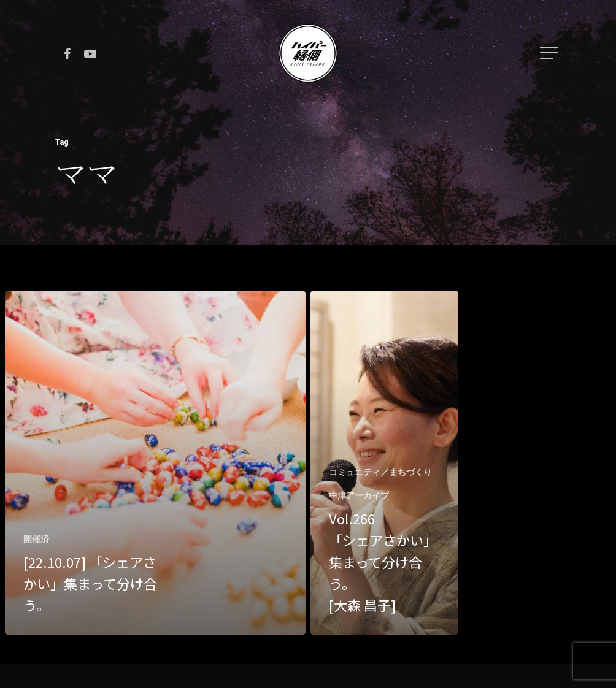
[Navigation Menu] (550, 53)
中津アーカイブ (359, 495)
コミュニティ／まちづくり (380, 472)
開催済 (36, 539)
